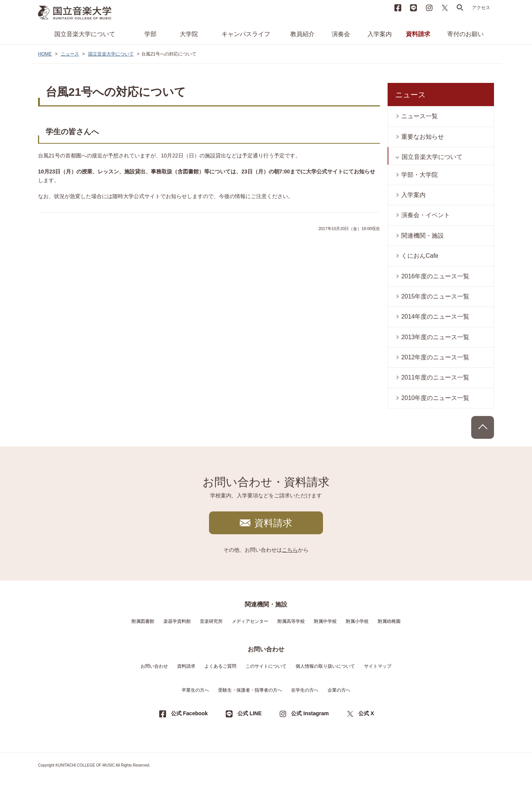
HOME (45, 54)
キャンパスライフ (246, 34)
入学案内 (380, 34)
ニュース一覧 (420, 116)
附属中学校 (325, 621)
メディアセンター (250, 621)
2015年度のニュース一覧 (435, 296)
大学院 (189, 34)
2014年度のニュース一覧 (435, 317)
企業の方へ (339, 690)
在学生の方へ (305, 690)
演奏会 (341, 34)
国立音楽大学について (85, 34)
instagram (429, 8)
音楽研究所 (211, 621)
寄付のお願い (465, 34)
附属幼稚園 (389, 621)
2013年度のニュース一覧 (435, 337)
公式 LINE (250, 713)
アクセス (481, 8)
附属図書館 (143, 621)
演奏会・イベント (426, 215)
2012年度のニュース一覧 (435, 357)
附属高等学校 (291, 621)
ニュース (70, 54)
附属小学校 (357, 621)
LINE (413, 8)
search (460, 8)
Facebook (398, 8)
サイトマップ (378, 666)
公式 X (366, 713)
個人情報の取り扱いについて (325, 666)
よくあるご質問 (220, 666)
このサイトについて (266, 666)
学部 (150, 34)
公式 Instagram (310, 713)
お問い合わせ (154, 666)
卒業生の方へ (195, 690)
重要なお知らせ (423, 137)
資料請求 (418, 34)
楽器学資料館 (177, 621)
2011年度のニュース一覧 (435, 377)
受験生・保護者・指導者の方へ (250, 690)
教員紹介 (302, 34)
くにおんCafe (420, 256)
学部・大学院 (420, 175)
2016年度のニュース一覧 (435, 276)
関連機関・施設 (423, 236)
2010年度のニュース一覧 (435, 398)
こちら (290, 550)
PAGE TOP (483, 427)
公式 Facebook (189, 713)
